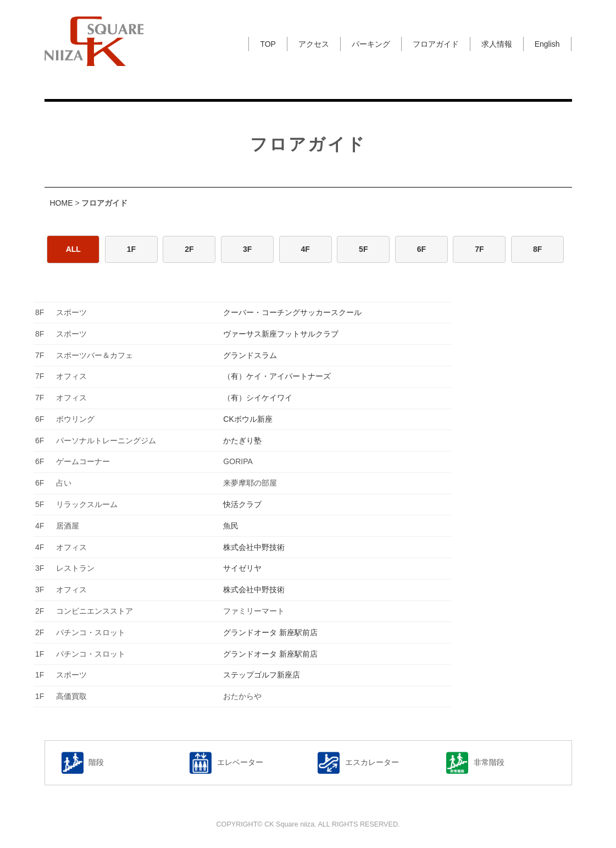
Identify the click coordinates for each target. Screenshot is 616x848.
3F (247, 249)
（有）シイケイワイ (258, 398)
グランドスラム (250, 355)
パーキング (371, 44)
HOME (62, 203)
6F (421, 249)
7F (479, 249)
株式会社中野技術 (254, 547)
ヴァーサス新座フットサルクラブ (281, 334)
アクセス (314, 44)
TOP (268, 44)
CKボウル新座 (248, 419)
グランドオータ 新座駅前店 (270, 632)
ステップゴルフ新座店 (262, 675)
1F (131, 249)
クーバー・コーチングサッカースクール (292, 312)
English (547, 44)
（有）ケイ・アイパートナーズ (277, 376)
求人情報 (497, 44)
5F (363, 249)
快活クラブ (242, 504)
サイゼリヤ (242, 568)
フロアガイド (436, 44)
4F (306, 249)
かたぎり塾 (242, 440)
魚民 (231, 526)
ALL (73, 249)
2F (189, 249)
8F (537, 249)
